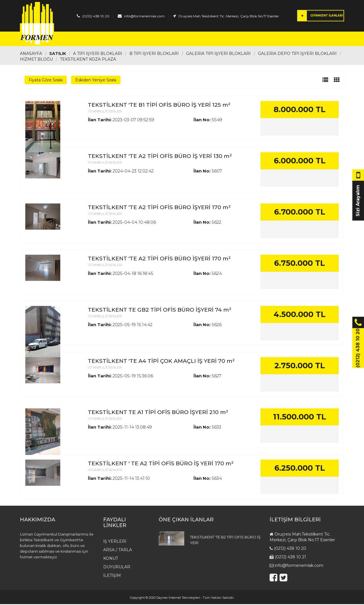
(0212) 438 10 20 (96, 16)
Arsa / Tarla (161, 39)
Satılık (58, 54)
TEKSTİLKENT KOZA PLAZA (88, 60)
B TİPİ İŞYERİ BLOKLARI (154, 54)
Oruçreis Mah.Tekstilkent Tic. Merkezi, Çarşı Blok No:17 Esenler (229, 16)
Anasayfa (92, 39)
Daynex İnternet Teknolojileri (178, 598)
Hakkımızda (224, 39)
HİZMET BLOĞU (36, 60)
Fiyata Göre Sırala (46, 81)
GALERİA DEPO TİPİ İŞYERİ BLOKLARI (297, 54)
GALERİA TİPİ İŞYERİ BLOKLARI (218, 54)
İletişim (294, 39)
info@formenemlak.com (144, 16)
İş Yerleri (125, 39)
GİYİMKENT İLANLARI (320, 16)
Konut (193, 39)
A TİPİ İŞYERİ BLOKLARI (98, 54)
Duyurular (261, 39)
